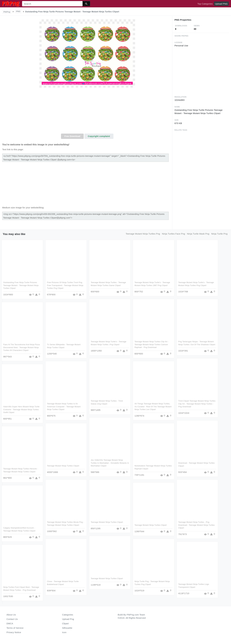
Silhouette (67, 628)
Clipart (65, 623)
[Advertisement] (87, 112)
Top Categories (205, 4)
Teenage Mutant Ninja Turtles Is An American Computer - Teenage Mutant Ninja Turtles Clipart (64, 407)
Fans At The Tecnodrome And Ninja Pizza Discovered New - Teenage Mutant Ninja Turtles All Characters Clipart (22, 347)
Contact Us (12, 619)
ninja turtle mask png (198, 234)
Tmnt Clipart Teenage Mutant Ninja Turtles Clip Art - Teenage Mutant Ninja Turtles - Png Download (197, 404)
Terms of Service (15, 628)
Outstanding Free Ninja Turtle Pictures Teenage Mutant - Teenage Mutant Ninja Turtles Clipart (21, 285)
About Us (11, 615)
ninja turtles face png (173, 234)
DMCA (10, 623)
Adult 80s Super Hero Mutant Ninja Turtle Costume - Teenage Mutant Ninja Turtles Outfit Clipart (21, 409)
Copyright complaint (99, 136)
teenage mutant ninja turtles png (143, 234)
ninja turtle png (219, 234)
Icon (64, 632)
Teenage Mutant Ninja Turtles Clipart (63, 466)
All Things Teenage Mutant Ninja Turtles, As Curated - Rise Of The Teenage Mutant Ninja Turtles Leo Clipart (153, 407)
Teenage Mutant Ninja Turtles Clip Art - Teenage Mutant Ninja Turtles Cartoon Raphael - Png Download (152, 344)
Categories (68, 615)
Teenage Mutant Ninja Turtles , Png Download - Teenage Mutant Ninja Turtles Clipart (196, 525)
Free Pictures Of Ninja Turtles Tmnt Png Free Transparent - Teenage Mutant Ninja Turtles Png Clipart (65, 285)
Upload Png (68, 619)
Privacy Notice (14, 632)
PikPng (7, 12)
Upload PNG (221, 4)
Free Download (72, 136)
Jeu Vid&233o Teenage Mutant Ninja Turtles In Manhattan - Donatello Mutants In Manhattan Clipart (110, 463)
